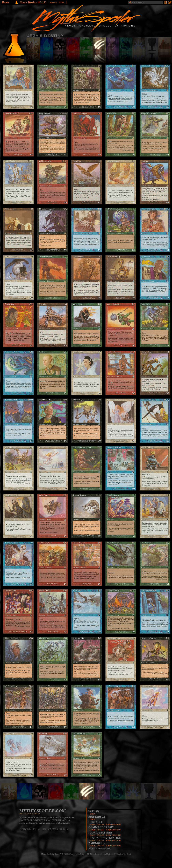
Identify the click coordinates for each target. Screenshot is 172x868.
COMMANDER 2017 (101, 827)
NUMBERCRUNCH (113, 825)
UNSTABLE (96, 822)
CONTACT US (31, 829)
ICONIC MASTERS (100, 833)
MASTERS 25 (97, 817)
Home (5, 2)
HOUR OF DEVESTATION (105, 838)
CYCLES (100, 825)
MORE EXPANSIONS (99, 848)
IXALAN (94, 811)
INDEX (92, 814)
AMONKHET (97, 843)
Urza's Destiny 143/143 (33, 2)
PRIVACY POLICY (56, 829)
